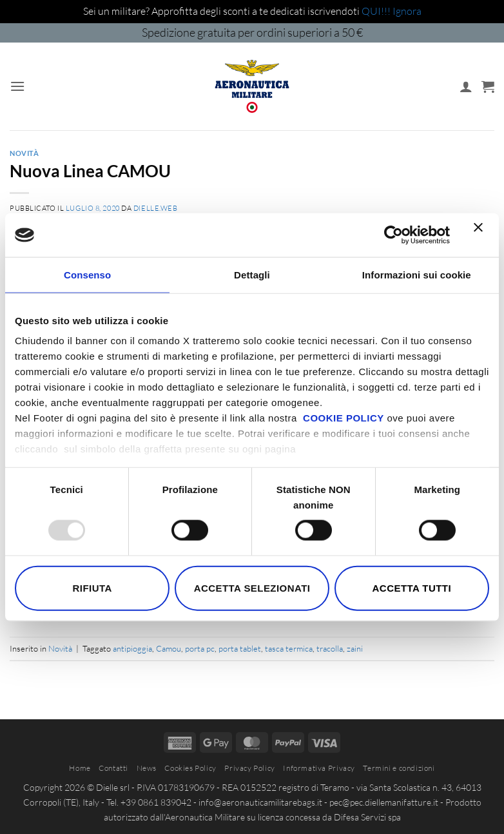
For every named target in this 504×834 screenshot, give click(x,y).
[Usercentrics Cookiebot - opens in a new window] (393, 235)
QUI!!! (377, 11)
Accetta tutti (412, 587)
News (147, 768)
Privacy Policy (250, 768)
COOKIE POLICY (344, 418)
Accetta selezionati (252, 587)
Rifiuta (92, 587)
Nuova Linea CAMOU (90, 171)
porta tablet (240, 648)
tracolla (330, 648)
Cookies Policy (190, 768)
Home (80, 768)
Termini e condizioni (399, 768)
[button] (17, 86)
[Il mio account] (466, 86)
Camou (169, 648)
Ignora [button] (407, 11)
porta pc (200, 648)
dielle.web (156, 208)
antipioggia (132, 648)
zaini (355, 648)
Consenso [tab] (87, 274)
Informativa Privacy (319, 768)
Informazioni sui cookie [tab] (417, 274)
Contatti (113, 768)
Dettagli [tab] (252, 274)
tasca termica (289, 648)
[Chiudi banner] (481, 235)
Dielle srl (113, 787)
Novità (24, 153)
